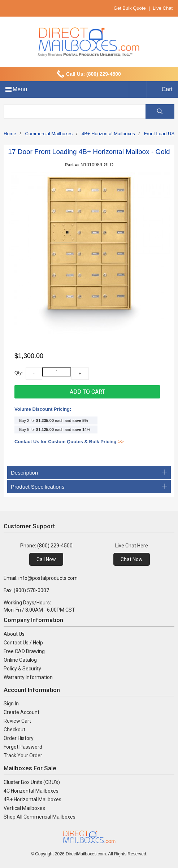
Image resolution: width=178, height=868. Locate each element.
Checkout (14, 730)
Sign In (11, 704)
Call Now (46, 559)
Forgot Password (23, 747)
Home (10, 134)
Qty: (19, 373)
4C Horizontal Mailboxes (31, 791)
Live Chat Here (132, 546)
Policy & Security (22, 669)
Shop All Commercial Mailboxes (40, 817)
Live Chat (163, 8)
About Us (14, 634)
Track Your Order (23, 755)
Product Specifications (89, 487)
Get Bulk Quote (130, 8)
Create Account (21, 712)
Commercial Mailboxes (49, 134)
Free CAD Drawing (24, 651)
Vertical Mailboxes (24, 808)
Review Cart (17, 721)
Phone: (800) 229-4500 (46, 546)
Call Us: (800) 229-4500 (94, 74)
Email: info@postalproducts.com (41, 578)
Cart (167, 89)
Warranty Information (28, 677)
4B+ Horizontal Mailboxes (108, 134)
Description (89, 473)
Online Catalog (20, 660)
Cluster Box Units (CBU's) (32, 782)
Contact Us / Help (23, 643)
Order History (19, 738)
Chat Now (132, 559)
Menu (20, 89)
